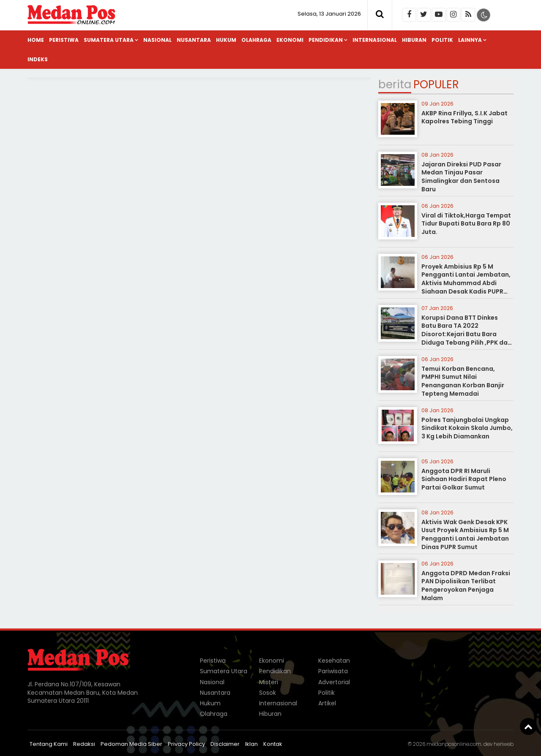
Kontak (273, 744)
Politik (442, 40)
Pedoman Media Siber (131, 744)
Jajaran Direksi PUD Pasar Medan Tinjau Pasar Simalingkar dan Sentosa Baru (461, 177)
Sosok (268, 693)
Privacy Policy (186, 744)
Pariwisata (333, 671)
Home (36, 40)
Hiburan (414, 40)
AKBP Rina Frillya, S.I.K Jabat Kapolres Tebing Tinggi (464, 117)
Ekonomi (290, 40)
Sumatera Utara (109, 40)
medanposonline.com (454, 744)
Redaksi (84, 744)
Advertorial (334, 682)
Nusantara (194, 40)
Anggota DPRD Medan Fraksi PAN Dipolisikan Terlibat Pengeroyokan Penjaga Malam (466, 586)
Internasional (375, 40)
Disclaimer (225, 744)
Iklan (251, 744)
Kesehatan (334, 661)
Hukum (226, 40)
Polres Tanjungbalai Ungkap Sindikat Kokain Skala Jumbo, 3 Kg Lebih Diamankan (467, 428)
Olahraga (256, 40)
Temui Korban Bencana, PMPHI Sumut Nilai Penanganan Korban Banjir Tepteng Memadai (463, 381)
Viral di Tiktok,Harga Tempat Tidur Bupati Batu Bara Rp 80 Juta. (466, 224)
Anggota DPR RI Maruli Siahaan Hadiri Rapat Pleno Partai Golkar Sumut (464, 479)
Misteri (269, 682)
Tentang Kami (49, 744)
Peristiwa (64, 40)
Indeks (38, 59)
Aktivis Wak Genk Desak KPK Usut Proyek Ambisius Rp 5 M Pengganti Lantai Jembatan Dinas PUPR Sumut (465, 534)
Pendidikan (326, 40)
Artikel (327, 703)
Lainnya (470, 40)
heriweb (504, 744)
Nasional (157, 40)
